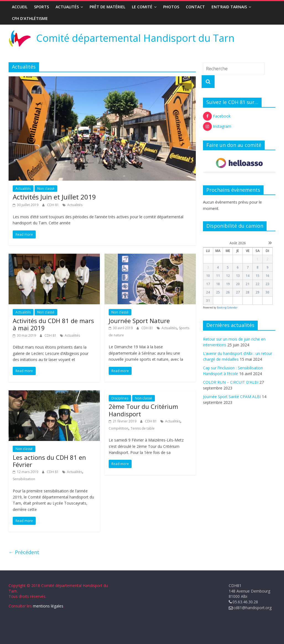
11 (218, 276)
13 (238, 276)
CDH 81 (53, 205)
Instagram (217, 126)
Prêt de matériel (107, 7)
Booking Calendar (227, 307)
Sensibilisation (24, 479)
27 (238, 292)
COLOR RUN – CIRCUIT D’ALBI (231, 382)
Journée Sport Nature (139, 321)
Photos (171, 7)
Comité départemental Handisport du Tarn (135, 38)
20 (238, 284)
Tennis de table (143, 428)
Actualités (67, 7)
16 (267, 276)
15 (257, 276)
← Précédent (24, 552)
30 (267, 292)
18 (218, 284)
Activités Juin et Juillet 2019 (54, 197)
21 (247, 284)
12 (228, 276)
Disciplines (120, 398)
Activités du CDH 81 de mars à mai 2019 (53, 324)
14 (247, 276)
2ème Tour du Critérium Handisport (143, 410)
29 (257, 292)
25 (218, 292)
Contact (195, 7)
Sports (41, 7)
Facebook (217, 116)
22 (257, 284)
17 (208, 284)
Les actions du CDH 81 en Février (49, 461)
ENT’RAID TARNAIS (229, 7)
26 (228, 292)
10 (208, 276)
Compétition (118, 428)
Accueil (20, 7)
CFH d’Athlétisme (30, 18)
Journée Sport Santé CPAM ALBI (232, 397)
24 (208, 292)
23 (267, 284)
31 (208, 301)
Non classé (46, 189)
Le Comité (142, 7)
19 (228, 284)
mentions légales (48, 606)
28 (247, 292)
